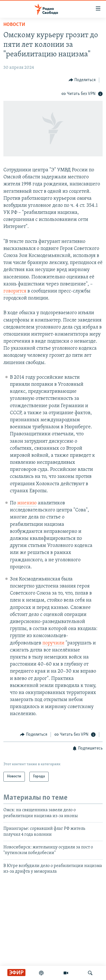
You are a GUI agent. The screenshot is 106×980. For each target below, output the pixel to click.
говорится (15, 291)
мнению (27, 503)
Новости (14, 25)
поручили (53, 643)
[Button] (82, 80)
